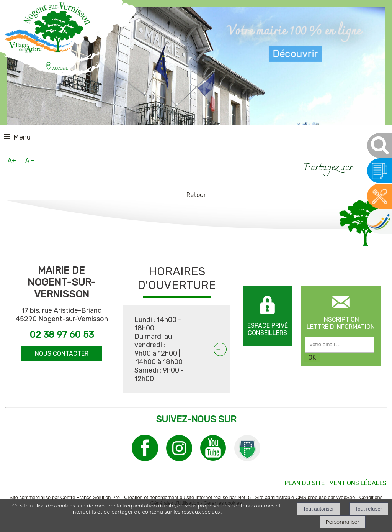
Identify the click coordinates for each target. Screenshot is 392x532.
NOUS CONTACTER (62, 354)
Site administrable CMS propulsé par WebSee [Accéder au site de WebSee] (305, 497)
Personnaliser (343, 522)
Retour (196, 195)
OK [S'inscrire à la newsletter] (312, 357)
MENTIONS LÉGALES (358, 483)
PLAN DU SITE (305, 483)
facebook (363, 167)
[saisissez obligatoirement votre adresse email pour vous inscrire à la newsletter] (340, 345)
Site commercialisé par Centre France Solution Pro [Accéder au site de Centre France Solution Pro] (65, 497)
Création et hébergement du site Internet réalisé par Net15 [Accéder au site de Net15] (187, 497)
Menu (22, 137)
